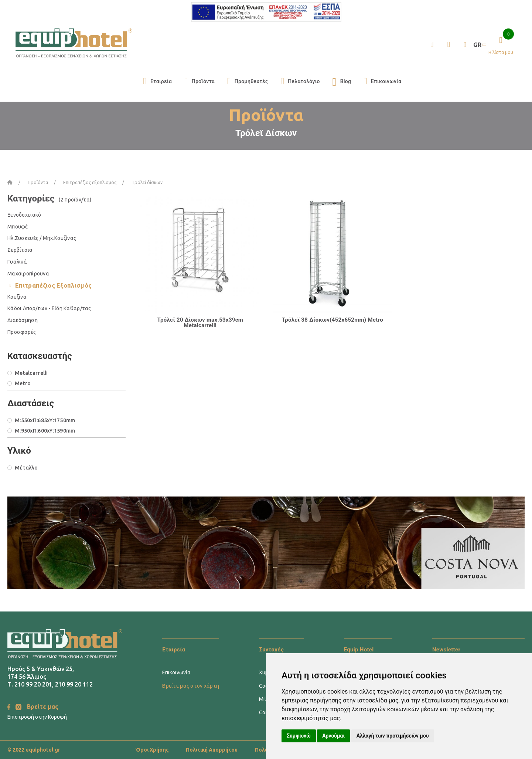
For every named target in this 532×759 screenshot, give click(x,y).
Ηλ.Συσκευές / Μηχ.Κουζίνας (42, 238)
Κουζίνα (17, 297)
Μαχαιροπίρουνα (28, 274)
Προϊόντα (199, 81)
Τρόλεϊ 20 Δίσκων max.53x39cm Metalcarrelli (200, 323)
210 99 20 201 (33, 684)
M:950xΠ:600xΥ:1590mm (45, 431)
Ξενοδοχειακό (24, 215)
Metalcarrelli (31, 373)
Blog (342, 81)
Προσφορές (22, 332)
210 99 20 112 (74, 684)
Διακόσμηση (23, 320)
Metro (23, 383)
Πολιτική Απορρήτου (212, 750)
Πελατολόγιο (300, 81)
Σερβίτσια (20, 250)
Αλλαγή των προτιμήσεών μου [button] (393, 736)
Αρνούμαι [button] (333, 736)
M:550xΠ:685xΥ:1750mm (45, 420)
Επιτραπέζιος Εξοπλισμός (53, 285)
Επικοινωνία (382, 81)
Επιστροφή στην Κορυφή (37, 717)
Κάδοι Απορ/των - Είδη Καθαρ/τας (49, 308)
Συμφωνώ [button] (299, 736)
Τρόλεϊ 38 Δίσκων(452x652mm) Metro (332, 320)
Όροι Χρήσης (152, 750)
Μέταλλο (26, 468)
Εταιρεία (157, 81)
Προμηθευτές (248, 81)
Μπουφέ (18, 227)
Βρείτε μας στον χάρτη (191, 686)
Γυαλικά (17, 262)
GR (479, 45)
